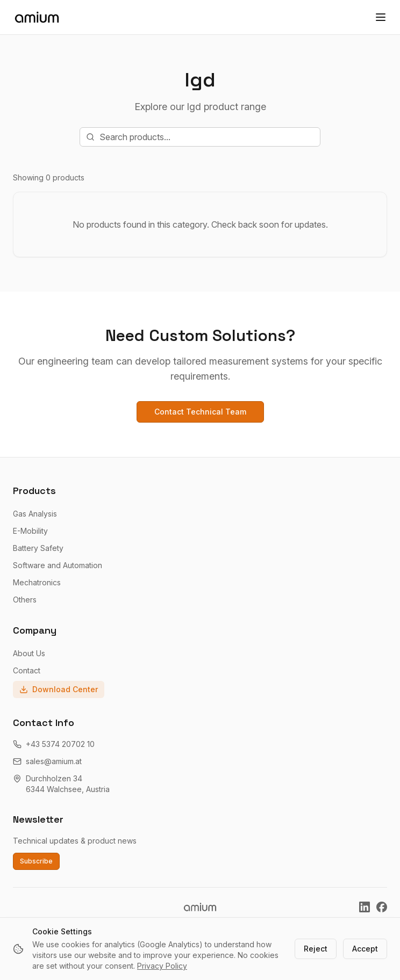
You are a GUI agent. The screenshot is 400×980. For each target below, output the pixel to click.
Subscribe (36, 861)
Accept (365, 949)
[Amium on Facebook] (382, 907)
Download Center (59, 689)
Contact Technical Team (200, 412)
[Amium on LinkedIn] (365, 907)
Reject (316, 949)
